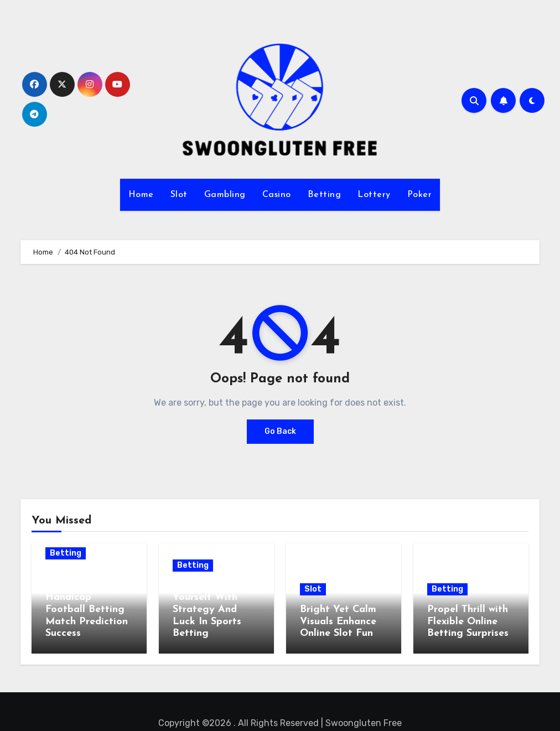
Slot (179, 195)
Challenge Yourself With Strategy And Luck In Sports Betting (207, 610)
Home (141, 195)
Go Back (280, 431)
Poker (420, 195)
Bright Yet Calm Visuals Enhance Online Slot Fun (338, 621)
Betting (325, 195)
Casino (277, 195)
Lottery (374, 195)
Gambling (225, 195)
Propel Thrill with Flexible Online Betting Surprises (468, 621)
